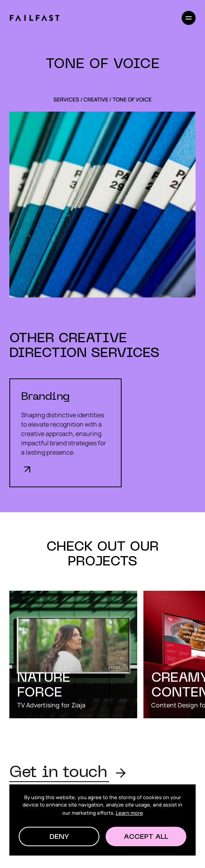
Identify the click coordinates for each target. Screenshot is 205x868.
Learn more (129, 813)
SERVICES (66, 100)
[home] (34, 18)
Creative (96, 100)
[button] (59, 836)
